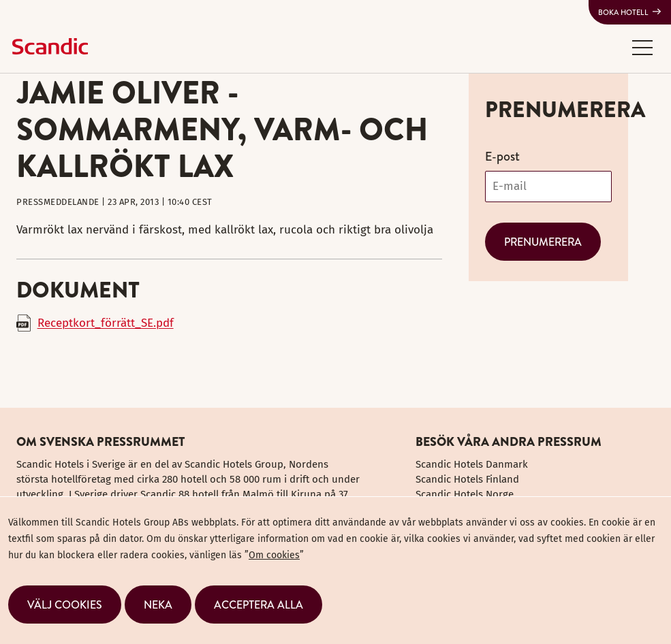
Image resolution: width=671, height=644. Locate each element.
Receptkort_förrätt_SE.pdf (106, 323)
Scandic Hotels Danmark (472, 464)
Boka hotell (623, 12)
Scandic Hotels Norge (465, 494)
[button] (642, 47)
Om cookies (274, 555)
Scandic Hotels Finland (467, 479)
